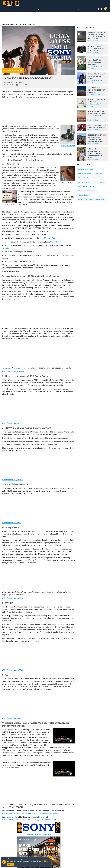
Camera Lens (98, 178)
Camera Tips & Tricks (13, 70)
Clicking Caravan (84, 195)
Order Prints (20, 9)
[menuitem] (10, 9)
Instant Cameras (84, 182)
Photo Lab (99, 174)
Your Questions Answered (87, 191)
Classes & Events (71, 9)
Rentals (63, 9)
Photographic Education (86, 186)
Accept (11, 864)
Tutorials (92, 9)
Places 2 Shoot (84, 9)
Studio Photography (85, 174)
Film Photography (99, 182)
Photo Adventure (84, 178)
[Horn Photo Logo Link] (11, 3)
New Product (100, 199)
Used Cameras (46, 9)
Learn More (44, 861)
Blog (78, 9)
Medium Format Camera (86, 169)
